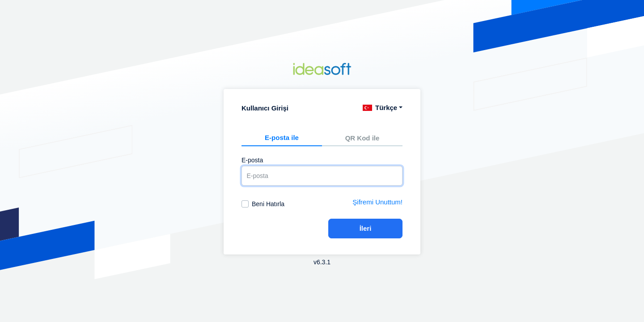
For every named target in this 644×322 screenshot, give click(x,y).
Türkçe (380, 108)
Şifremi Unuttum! (377, 202)
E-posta (252, 160)
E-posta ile (282, 138)
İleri (366, 228)
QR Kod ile (362, 138)
